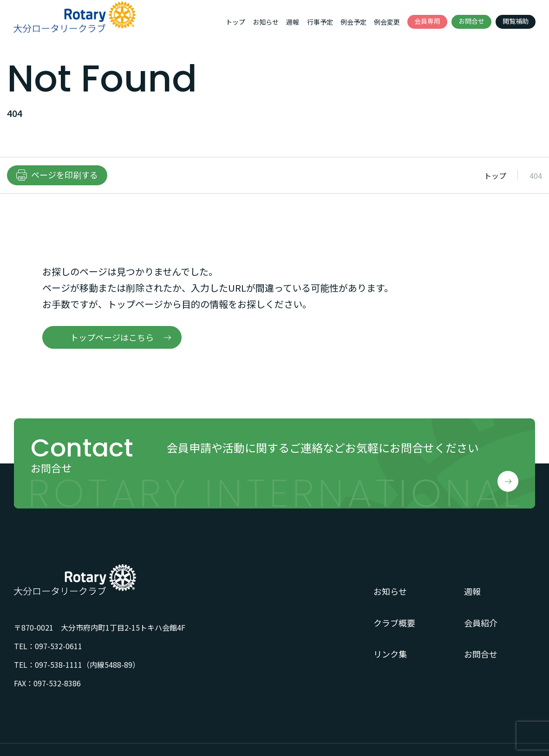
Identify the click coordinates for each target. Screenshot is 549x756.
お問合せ (471, 21)
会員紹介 (481, 623)
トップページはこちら (112, 337)
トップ (235, 22)
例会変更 (387, 22)
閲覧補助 (516, 21)
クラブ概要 (394, 623)
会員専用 (427, 21)
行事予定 (320, 22)
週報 (293, 22)
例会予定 (353, 22)
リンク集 (390, 654)
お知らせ (266, 22)
